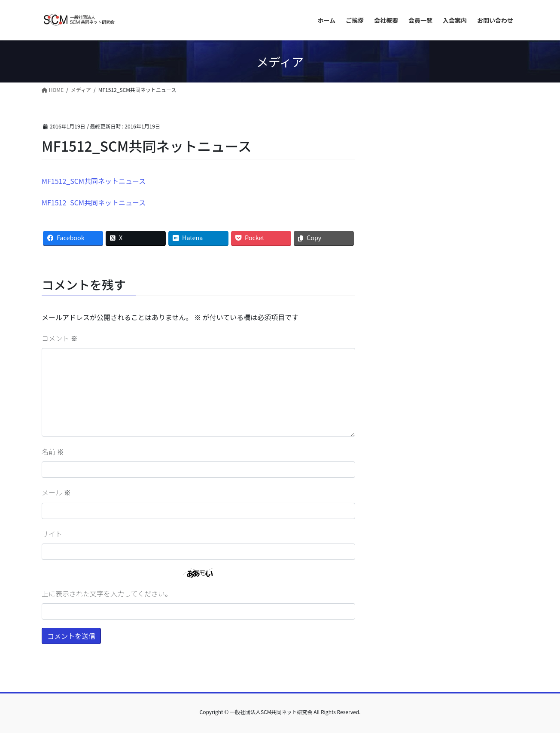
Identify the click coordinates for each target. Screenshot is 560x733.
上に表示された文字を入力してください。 (107, 593)
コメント (60, 338)
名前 (53, 452)
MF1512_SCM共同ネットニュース (94, 181)
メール (56, 492)
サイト (52, 534)
